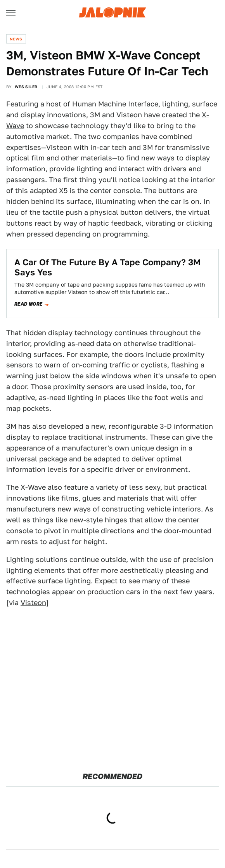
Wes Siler (26, 87)
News (16, 39)
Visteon (33, 603)
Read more (29, 304)
